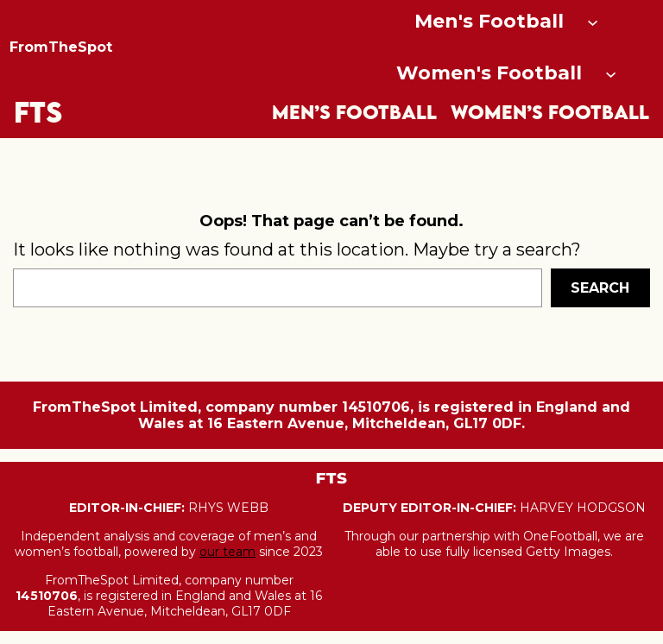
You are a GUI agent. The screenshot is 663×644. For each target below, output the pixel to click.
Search (600, 288)
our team (227, 552)
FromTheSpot (61, 47)
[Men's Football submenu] (593, 21)
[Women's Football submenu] (611, 73)
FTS (38, 112)
